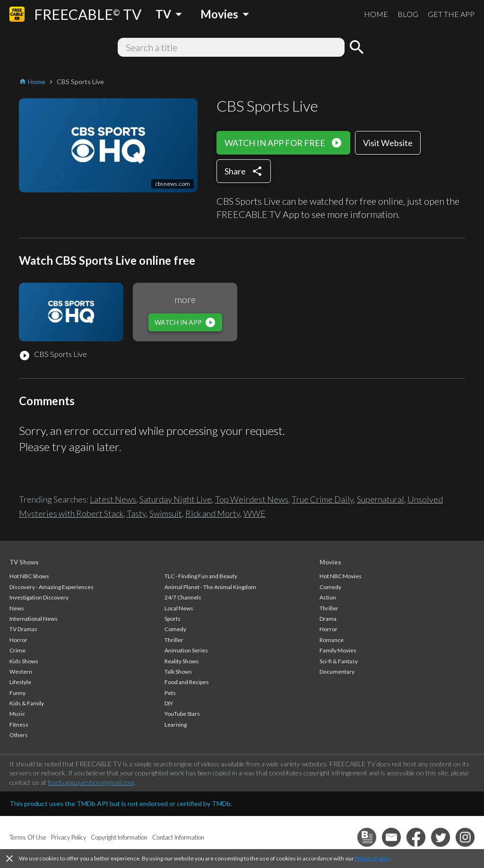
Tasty (136, 513)
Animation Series (186, 650)
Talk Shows (178, 672)
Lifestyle (20, 682)
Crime (17, 650)
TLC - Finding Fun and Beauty (201, 576)
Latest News (113, 499)
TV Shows (24, 562)
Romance (332, 640)
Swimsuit (166, 513)
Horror (18, 640)
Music (17, 714)
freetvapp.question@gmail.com (91, 782)
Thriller (174, 640)
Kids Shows (24, 661)
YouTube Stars (182, 714)
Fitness (19, 725)
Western (21, 672)
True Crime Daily (323, 499)
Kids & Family (27, 703)
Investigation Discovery (39, 597)
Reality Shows (182, 661)
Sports (173, 619)
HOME (376, 14)
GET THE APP (451, 14)
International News (34, 619)
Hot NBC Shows (29, 576)
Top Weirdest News (252, 499)
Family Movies (338, 650)
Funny (17, 693)
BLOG (408, 14)
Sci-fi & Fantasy (339, 661)
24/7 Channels (183, 597)
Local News (179, 608)
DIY (169, 703)
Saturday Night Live (176, 499)
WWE (255, 513)
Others (19, 735)
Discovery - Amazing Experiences (52, 587)
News (17, 608)
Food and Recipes (187, 682)
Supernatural (380, 499)
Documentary (337, 672)
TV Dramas (23, 629)
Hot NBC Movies (341, 576)
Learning (176, 725)
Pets (170, 693)
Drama (328, 619)
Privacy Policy (372, 858)
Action (328, 597)
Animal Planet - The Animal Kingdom (210, 587)
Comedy (175, 629)
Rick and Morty (213, 513)
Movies (330, 562)
